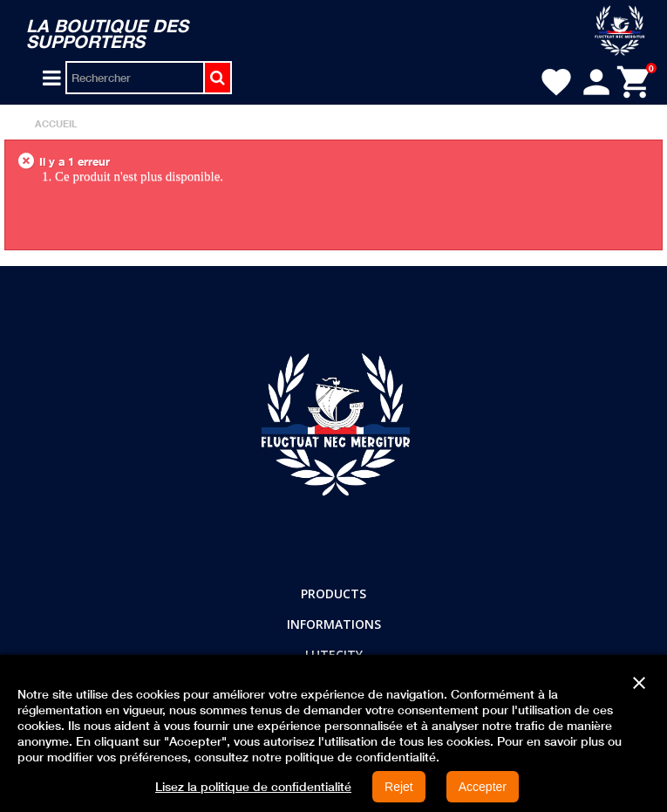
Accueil (56, 123)
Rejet (399, 787)
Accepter (483, 787)
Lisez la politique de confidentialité (253, 787)
